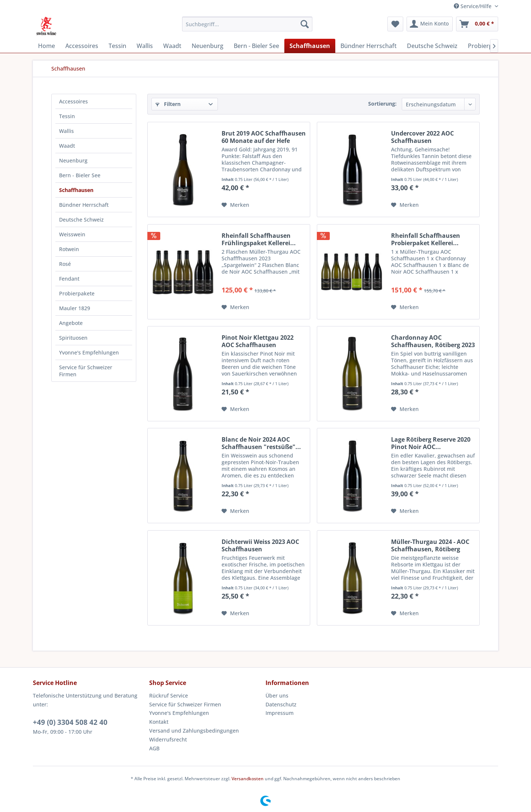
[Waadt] (172, 46)
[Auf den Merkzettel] (235, 205)
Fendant (69, 279)
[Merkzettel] (395, 24)
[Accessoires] (82, 46)
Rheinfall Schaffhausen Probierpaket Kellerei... (426, 239)
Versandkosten (248, 779)
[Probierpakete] (488, 46)
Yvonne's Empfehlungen (89, 352)
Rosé (65, 264)
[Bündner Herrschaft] (369, 46)
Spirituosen (73, 338)
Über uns (277, 695)
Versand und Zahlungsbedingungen (194, 731)
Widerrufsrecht (168, 739)
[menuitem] (247, 24)
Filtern (168, 104)
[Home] (47, 46)
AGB (154, 748)
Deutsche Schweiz (81, 220)
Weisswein (72, 234)
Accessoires (73, 101)
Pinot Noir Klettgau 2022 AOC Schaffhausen (258, 341)
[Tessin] (117, 46)
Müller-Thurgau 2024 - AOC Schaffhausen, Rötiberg (430, 545)
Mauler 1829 (75, 308)
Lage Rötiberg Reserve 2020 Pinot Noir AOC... (431, 443)
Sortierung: (382, 104)
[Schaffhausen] (310, 46)
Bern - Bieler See (80, 175)
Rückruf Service (169, 695)
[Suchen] (305, 24)
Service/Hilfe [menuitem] (473, 6)
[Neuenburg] (208, 46)
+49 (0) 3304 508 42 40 (70, 722)
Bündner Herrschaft (84, 205)
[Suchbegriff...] (247, 24)
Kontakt (159, 722)
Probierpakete (77, 293)
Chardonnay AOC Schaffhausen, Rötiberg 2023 (433, 341)
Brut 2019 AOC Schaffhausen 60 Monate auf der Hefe (264, 137)
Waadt (67, 146)
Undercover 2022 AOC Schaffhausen (422, 137)
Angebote (71, 323)
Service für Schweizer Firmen (86, 371)
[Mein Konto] (430, 24)
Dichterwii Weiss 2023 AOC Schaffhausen (260, 545)
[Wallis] (145, 46)
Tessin (67, 116)
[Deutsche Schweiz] (432, 46)
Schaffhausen (76, 190)
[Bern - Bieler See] (256, 46)
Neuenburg (73, 160)
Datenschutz (281, 704)
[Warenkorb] (477, 24)
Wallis (66, 131)
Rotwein (69, 249)
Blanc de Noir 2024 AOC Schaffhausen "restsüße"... (261, 443)
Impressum (280, 713)
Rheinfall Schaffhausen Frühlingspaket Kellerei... (259, 239)
